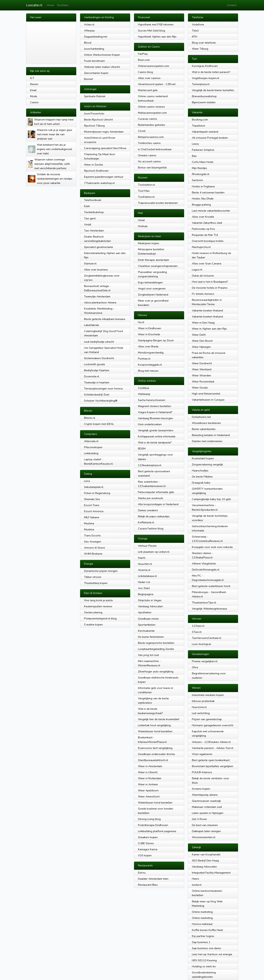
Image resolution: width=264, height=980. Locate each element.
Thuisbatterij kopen (96, 583)
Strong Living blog (149, 819)
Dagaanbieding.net (96, 37)
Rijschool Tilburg (94, 126)
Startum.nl (90, 263)
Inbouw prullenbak (203, 701)
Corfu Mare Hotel (203, 162)
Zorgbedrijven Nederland (153, 295)
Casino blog (145, 72)
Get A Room (199, 819)
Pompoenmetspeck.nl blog (100, 618)
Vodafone (198, 24)
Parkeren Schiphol (203, 150)
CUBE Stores (146, 843)
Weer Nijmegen (201, 347)
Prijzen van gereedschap (207, 719)
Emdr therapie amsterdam (153, 260)
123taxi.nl (198, 626)
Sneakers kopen (148, 837)
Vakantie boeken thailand (207, 310)
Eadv (87, 206)
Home (51, 5)
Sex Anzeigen (93, 542)
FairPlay (143, 54)
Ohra (195, 667)
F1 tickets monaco (203, 294)
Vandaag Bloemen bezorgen (155, 418)
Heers (195, 879)
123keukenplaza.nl (150, 465)
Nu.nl (141, 322)
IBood (88, 43)
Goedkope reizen (148, 619)
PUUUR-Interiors (202, 772)
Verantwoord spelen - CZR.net (157, 84)
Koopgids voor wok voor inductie (212, 547)
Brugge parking (201, 205)
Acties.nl (89, 24)
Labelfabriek (92, 325)
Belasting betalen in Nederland (211, 435)
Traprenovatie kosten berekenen (158, 203)
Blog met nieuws (148, 371)
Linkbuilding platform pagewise (157, 831)
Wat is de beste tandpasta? (155, 442)
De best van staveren (205, 825)
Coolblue (144, 388)
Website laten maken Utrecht (102, 67)
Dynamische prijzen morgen (101, 571)
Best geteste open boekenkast (211, 760)
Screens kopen (201, 789)
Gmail (141, 220)
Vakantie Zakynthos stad (207, 223)
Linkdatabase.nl (147, 576)
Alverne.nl (144, 570)
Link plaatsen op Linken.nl (154, 552)
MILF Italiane (92, 517)
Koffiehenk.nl (146, 522)
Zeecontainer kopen (96, 73)
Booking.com (200, 120)
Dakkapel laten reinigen (206, 831)
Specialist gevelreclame (99, 247)
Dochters (63, 5)
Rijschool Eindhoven (96, 171)
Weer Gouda (200, 388)
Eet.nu (142, 873)
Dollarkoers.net (201, 417)
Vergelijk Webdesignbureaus (209, 609)
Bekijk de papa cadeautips (154, 516)
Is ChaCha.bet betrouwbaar (155, 149)
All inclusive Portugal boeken (210, 138)
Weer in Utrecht (148, 772)
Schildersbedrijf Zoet (97, 395)
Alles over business (96, 270)
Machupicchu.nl (201, 247)
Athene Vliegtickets (204, 563)
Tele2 (195, 30)
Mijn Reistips (199, 168)
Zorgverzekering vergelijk (207, 464)
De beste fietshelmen (151, 637)
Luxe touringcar (202, 644)
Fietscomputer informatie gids (156, 492)
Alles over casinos (149, 78)
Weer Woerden (201, 375)
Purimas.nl (144, 359)
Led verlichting (201, 713)
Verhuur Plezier (147, 546)
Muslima (89, 523)
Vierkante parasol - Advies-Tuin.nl (213, 748)
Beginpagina (146, 594)
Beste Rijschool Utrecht (98, 120)
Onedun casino (147, 155)
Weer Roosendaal (203, 381)
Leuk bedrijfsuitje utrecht (99, 342)
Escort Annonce (94, 511)
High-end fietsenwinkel (206, 394)
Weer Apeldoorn (148, 790)
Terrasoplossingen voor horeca (103, 388)
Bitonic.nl (90, 418)
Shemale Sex (92, 499)
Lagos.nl (197, 270)
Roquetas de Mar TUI (205, 235)
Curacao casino (148, 119)
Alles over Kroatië (203, 217)
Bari (194, 156)
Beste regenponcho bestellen (156, 643)
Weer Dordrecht (202, 363)
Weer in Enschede (149, 334)
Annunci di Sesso (95, 548)
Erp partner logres (203, 936)
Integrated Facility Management (211, 873)
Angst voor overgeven (152, 288)
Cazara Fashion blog (151, 528)
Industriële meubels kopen (208, 695)
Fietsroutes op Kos (203, 229)
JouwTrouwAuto (94, 113)
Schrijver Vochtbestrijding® (101, 401)
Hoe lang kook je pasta (98, 600)
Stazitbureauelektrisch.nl (153, 760)
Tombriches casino (149, 143)
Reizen (34, 84)
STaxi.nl (197, 632)
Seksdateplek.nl (94, 487)
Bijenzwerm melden (204, 102)
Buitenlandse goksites (151, 125)
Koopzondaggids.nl (150, 365)
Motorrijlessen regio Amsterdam (104, 132)
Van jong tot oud (148, 655)
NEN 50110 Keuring (204, 960)
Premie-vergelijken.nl (205, 661)
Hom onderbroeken (150, 424)
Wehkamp (144, 394)
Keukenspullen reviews (98, 606)
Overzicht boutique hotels (208, 241)
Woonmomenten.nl (204, 837)
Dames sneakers (148, 510)
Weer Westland (202, 369)
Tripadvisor (199, 126)
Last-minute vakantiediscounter (211, 211)
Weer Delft (199, 335)
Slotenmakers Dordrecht (99, 358)
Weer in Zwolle (93, 165)
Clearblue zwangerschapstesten (158, 266)
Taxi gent (90, 218)
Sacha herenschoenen (152, 400)
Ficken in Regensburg (97, 493)
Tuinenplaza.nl (201, 84)
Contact (232, 5)
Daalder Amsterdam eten (153, 879)
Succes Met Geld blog (151, 30)
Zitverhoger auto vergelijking (156, 671)
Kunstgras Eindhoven (205, 66)
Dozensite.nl (92, 376)
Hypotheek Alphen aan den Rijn (157, 37)
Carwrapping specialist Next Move (105, 148)
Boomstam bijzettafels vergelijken (213, 766)
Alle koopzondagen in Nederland (158, 504)
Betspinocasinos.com (151, 137)
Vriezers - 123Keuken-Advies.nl (211, 742)
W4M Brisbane (93, 554)
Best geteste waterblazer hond (211, 586)
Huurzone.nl (199, 707)
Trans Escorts (92, 535)
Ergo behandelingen (150, 282)
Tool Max (144, 191)
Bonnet (88, 79)
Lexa (87, 481)
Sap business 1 (201, 942)
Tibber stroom (93, 577)
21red (142, 131)
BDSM (142, 449)
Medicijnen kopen (149, 243)
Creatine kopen (93, 624)
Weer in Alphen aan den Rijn (209, 329)
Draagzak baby (201, 483)
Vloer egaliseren (202, 754)
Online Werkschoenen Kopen (102, 55)
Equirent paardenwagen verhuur (104, 177)
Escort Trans (92, 505)
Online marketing (202, 912)
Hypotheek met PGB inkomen (156, 24)
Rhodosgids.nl (201, 174)
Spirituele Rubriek (95, 96)
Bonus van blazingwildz (152, 167)
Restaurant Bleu (148, 885)
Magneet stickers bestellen (155, 406)
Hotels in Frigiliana (203, 186)
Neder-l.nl (144, 582)
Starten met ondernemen (207, 441)
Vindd (88, 224)
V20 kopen (145, 855)
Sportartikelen (147, 625)
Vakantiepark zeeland (205, 132)
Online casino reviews (151, 107)
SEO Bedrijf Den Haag (205, 860)
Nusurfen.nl (145, 564)
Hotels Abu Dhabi (203, 199)
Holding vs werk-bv (204, 966)
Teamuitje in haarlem (97, 382)
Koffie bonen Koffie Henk (207, 930)
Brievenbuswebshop (204, 96)
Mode (34, 96)
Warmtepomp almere (205, 795)
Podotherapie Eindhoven (153, 825)
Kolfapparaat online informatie (157, 436)
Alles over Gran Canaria (207, 263)
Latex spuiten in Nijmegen (208, 813)
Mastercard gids (148, 90)
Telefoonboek (93, 200)
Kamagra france (148, 849)
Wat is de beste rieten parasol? (211, 72)
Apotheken (145, 612)
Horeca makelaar (202, 924)
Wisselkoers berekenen (206, 423)
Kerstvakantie (146, 631)
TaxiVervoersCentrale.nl (207, 638)
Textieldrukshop (94, 212)
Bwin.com (144, 60)
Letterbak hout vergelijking (154, 725)
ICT (32, 78)
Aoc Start (144, 588)
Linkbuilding (91, 453)
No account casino (149, 161)
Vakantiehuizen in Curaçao (208, 400)
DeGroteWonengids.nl (206, 570)
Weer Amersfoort (149, 796)
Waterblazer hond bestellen (155, 731)
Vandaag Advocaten (150, 606)
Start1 (142, 558)
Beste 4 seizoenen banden (208, 192)
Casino (34, 102)
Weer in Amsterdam (150, 766)
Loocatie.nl (34, 5)
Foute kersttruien (94, 61)
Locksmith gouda (94, 364)
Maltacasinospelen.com (152, 113)
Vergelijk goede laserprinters (156, 430)
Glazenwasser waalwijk (206, 801)
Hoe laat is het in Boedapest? (210, 282)
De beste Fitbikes (202, 477)
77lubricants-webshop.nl (99, 183)
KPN (195, 37)
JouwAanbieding (94, 49)
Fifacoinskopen (93, 447)
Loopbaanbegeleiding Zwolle (156, 649)
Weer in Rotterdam (150, 778)
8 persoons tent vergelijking (155, 748)
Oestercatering (93, 612)
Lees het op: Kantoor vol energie (212, 954)
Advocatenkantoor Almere (100, 302)
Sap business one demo (206, 948)
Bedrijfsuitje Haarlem (97, 370)
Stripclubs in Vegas (150, 600)
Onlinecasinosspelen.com (153, 66)
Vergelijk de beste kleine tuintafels (213, 90)
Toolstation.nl (146, 185)
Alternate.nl (91, 441)
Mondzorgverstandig (151, 352)
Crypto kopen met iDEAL (99, 424)
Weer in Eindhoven (150, 328)
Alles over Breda (148, 346)
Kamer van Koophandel (206, 854)
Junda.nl (197, 885)
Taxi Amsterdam (94, 231)
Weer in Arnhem (148, 784)
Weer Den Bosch (202, 341)
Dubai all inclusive (203, 276)
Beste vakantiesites (204, 429)
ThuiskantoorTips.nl (204, 603)
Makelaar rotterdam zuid (207, 807)
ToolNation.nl (146, 197)
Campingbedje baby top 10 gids (211, 499)
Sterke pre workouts (151, 498)
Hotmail (143, 226)
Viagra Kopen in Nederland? (155, 412)
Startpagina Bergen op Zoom (156, 340)
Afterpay (89, 30)
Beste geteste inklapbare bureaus (105, 319)
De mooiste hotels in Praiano (210, 288)
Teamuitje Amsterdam (97, 296)
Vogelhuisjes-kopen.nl (206, 78)
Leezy (195, 144)
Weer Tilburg (200, 49)
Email (33, 90)
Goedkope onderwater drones (157, 754)
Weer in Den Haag (203, 323)
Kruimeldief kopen (203, 458)
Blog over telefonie (204, 43)
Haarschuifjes (200, 470)
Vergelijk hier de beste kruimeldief (159, 719)
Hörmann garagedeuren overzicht (213, 725)
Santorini (197, 180)
